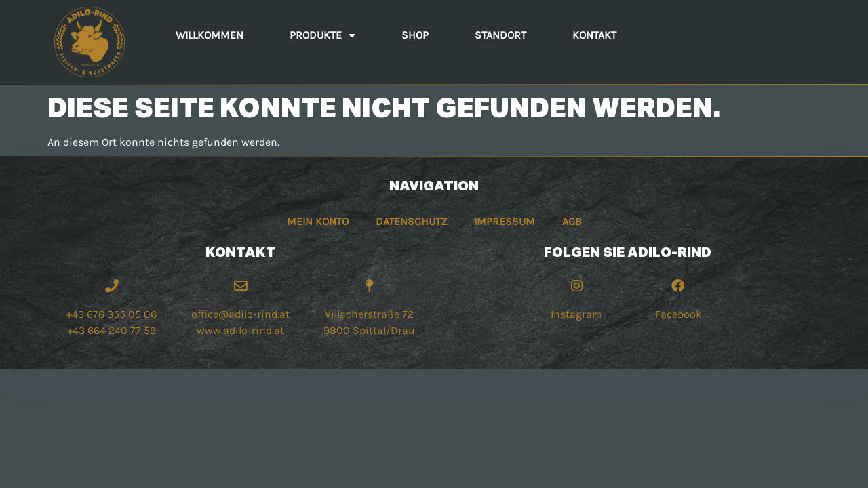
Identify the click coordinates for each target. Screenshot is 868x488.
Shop (415, 35)
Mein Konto (318, 221)
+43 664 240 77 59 (112, 330)
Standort (500, 35)
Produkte (322, 35)
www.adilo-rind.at (240, 330)
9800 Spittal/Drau (369, 330)
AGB (572, 221)
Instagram (576, 314)
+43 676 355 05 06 (112, 314)
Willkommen (210, 35)
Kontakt (594, 35)
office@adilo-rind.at (240, 314)
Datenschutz (411, 221)
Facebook (678, 314)
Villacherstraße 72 (369, 314)
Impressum (505, 221)
